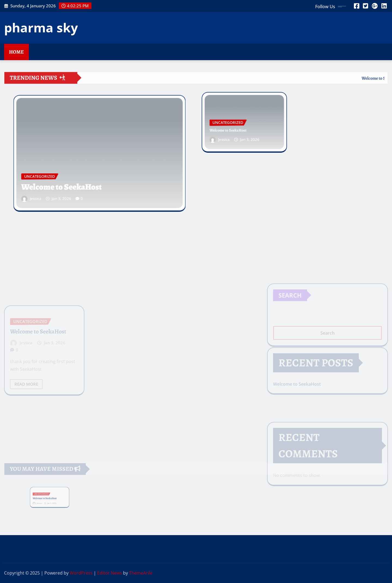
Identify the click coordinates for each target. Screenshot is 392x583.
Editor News (110, 573)
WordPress (81, 573)
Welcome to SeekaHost (67, 182)
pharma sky (41, 27)
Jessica (45, 192)
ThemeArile (141, 573)
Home (16, 52)
